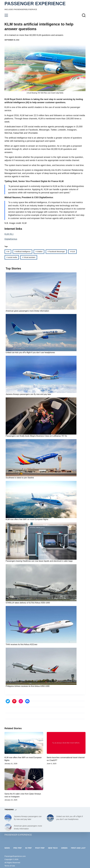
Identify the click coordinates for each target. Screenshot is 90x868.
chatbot (39, 252)
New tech (53, 848)
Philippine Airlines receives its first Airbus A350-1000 (28, 686)
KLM (72, 252)
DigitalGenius (11, 239)
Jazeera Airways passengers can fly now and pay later (28, 394)
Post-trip (40, 848)
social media (12, 257)
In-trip (28, 848)
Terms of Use (10, 866)
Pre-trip (17, 848)
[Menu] (6, 15)
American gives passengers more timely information (27, 311)
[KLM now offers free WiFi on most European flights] (24, 743)
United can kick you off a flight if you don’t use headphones (30, 352)
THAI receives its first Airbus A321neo (21, 644)
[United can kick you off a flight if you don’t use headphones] (50, 818)
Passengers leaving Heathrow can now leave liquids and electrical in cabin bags (39, 561)
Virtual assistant (29, 257)
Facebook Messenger (56, 252)
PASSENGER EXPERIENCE (35, 4)
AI (8, 252)
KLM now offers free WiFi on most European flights (27, 519)
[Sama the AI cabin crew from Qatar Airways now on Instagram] (24, 779)
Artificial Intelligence (22, 252)
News (7, 848)
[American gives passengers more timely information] (8, 827)
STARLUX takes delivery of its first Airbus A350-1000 (28, 603)
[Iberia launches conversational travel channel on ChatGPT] (66, 743)
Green (64, 848)
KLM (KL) (9, 234)
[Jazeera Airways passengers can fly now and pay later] (8, 818)
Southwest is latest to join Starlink (20, 478)
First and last (78, 848)
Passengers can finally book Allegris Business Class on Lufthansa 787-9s (36, 436)
